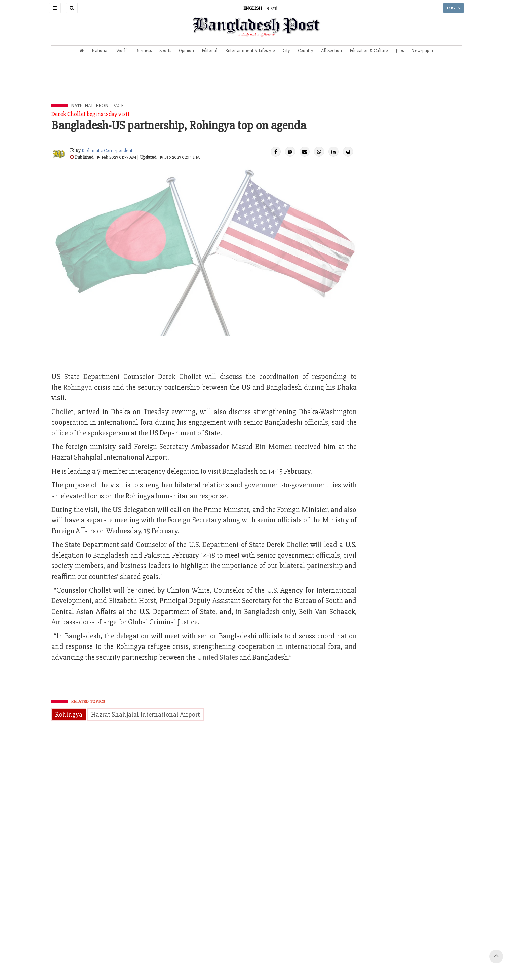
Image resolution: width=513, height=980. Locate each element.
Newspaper (422, 51)
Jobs (400, 51)
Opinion (186, 51)
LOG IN (453, 8)
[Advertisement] (256, 85)
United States (218, 657)
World (122, 51)
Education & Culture (369, 51)
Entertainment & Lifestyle (250, 51)
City (286, 51)
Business (144, 51)
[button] (55, 8)
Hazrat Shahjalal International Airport (146, 715)
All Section (331, 51)
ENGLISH (253, 8)
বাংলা (272, 8)
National (100, 51)
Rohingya (69, 715)
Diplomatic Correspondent (107, 150)
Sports (165, 51)
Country (306, 51)
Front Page (110, 106)
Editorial (210, 51)
